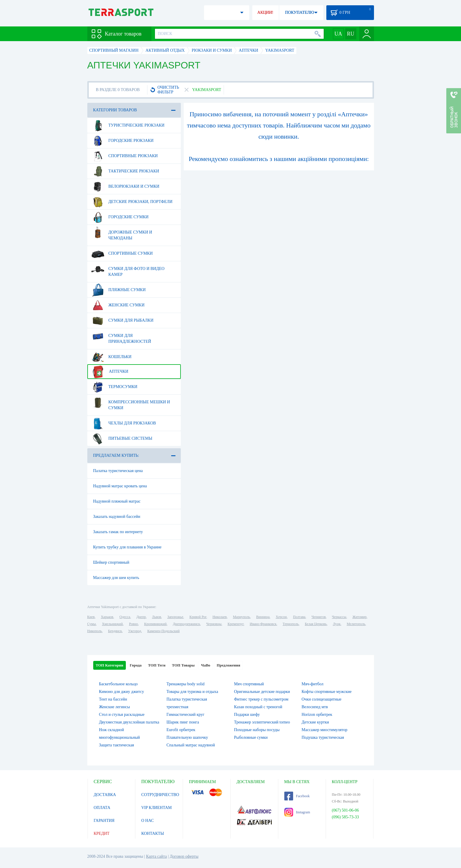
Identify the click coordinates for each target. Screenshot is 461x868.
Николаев (220, 617)
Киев (91, 617)
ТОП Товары (183, 665)
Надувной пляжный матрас (117, 501)
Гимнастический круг (185, 715)
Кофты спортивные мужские (327, 692)
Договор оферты (184, 856)
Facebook (297, 796)
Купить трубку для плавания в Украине (127, 547)
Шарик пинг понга (183, 722)
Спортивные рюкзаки (125, 156)
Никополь (95, 631)
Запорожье (175, 617)
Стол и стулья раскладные (122, 715)
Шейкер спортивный (111, 562)
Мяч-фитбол (313, 684)
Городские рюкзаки (122, 141)
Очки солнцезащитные (322, 699)
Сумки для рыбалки (122, 320)
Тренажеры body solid (185, 684)
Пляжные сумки (118, 290)
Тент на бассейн (113, 699)
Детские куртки (315, 722)
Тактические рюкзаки (125, 171)
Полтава (299, 617)
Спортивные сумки (122, 253)
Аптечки (110, 372)
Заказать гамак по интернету (118, 532)
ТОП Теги (157, 665)
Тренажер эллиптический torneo (262, 722)
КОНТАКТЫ (153, 833)
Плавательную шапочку (187, 737)
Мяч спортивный (249, 684)
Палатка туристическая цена (118, 471)
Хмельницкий (112, 624)
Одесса (125, 617)
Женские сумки (118, 305)
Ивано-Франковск (263, 624)
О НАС (148, 821)
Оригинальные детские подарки (262, 692)
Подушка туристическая (323, 737)
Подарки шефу (247, 715)
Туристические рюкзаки (128, 125)
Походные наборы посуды (257, 730)
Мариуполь (241, 617)
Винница (263, 617)
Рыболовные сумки (251, 737)
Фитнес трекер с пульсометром (261, 699)
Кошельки (111, 357)
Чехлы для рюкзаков (124, 423)
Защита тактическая (117, 745)
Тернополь (290, 624)
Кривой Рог (198, 617)
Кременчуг (235, 624)
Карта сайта (157, 856)
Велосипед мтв (315, 707)
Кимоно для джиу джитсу (122, 692)
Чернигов (319, 617)
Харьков (107, 617)
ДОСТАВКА (105, 795)
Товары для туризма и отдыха (192, 692)
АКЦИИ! (265, 12)
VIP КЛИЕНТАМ (157, 808)
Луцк (337, 624)
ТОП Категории (110, 665)
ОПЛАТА (102, 808)
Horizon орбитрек (317, 715)
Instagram (297, 812)
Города (136, 665)
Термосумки (114, 387)
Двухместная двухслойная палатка (129, 722)
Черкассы (339, 617)
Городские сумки (120, 217)
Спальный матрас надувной (191, 745)
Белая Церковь (316, 624)
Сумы (92, 624)
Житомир (360, 617)
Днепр (141, 617)
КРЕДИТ (102, 833)
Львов (157, 617)
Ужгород (135, 631)
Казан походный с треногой (258, 707)
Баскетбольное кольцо (118, 684)
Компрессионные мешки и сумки (131, 403)
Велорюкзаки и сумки (125, 187)
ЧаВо (206, 665)
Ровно (133, 624)
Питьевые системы (122, 439)
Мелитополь (356, 624)
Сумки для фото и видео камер (128, 269)
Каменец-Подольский (163, 631)
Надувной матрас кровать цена (120, 486)
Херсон (281, 617)
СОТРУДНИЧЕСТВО (160, 795)
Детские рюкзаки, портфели (132, 202)
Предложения (228, 665)
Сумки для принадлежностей (121, 336)
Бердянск (115, 631)
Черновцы (214, 624)
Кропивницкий (155, 624)
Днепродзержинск (187, 624)
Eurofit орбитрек (181, 730)
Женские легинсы (115, 707)
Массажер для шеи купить (116, 578)
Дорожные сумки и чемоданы (122, 233)
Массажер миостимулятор (325, 730)
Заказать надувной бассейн (117, 517)
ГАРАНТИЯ (104, 821)
